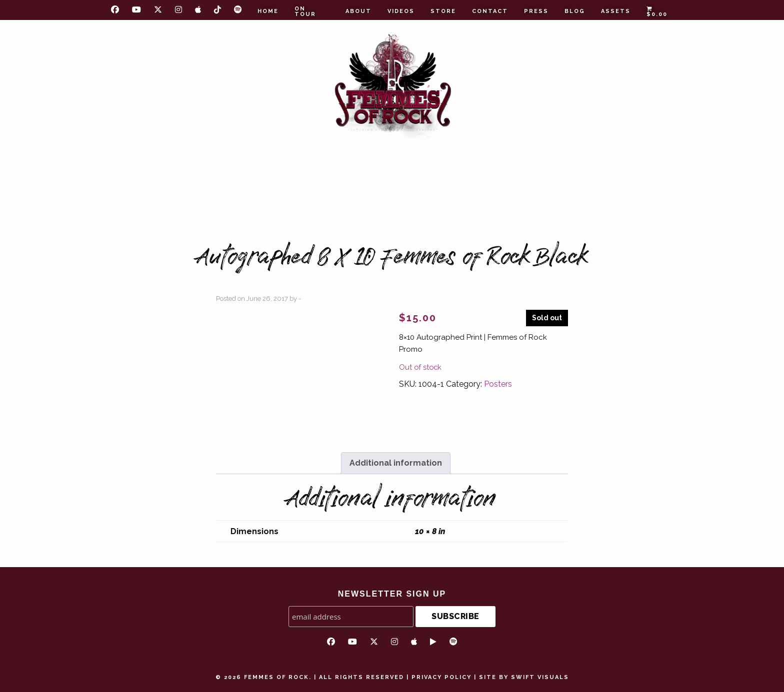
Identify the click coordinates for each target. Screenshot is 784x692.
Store (443, 11)
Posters (498, 384)
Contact (490, 11)
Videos (401, 11)
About (358, 11)
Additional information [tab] (396, 463)
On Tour (305, 11)
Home (268, 11)
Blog (575, 11)
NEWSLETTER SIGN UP (392, 594)
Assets (616, 11)
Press (536, 11)
